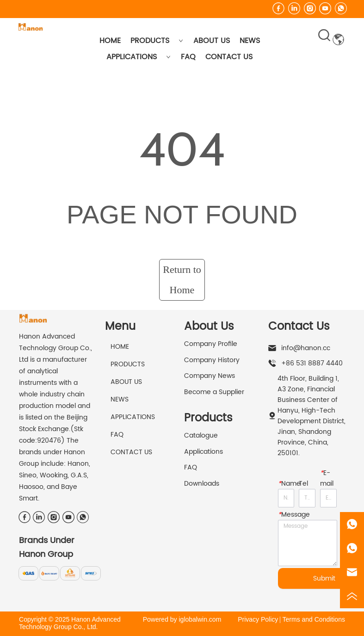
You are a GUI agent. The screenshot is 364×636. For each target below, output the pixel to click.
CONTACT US (229, 57)
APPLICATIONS (139, 57)
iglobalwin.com (200, 619)
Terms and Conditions (314, 619)
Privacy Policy (258, 619)
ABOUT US (212, 41)
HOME (110, 41)
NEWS (250, 41)
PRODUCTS (157, 41)
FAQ (188, 57)
